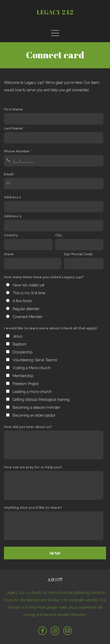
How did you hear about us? (28, 427)
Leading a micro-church (32, 392)
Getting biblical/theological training (41, 400)
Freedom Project (26, 384)
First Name (13, 109)
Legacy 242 (55, 12)
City (58, 235)
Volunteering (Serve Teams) (35, 360)
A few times (22, 301)
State (9, 254)
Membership (23, 376)
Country (11, 235)
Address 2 (13, 216)
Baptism (20, 344)
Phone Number (17, 151)
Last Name (13, 128)
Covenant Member (28, 317)
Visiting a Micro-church (32, 368)
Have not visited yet (28, 285)
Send (55, 553)
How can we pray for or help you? (33, 467)
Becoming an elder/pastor (34, 415)
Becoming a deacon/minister (36, 407)
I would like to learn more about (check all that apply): (51, 328)
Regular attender (26, 309)
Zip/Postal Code (78, 254)
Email (9, 174)
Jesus (17, 336)
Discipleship (23, 352)
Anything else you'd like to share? (33, 508)
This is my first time (29, 293)
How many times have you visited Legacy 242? (44, 277)
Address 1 (13, 197)
